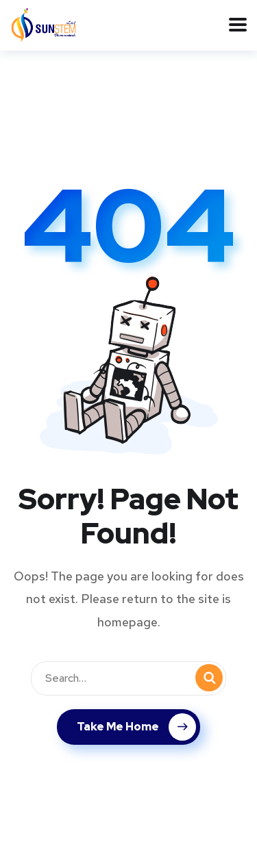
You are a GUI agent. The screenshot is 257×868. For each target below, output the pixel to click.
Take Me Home (136, 727)
